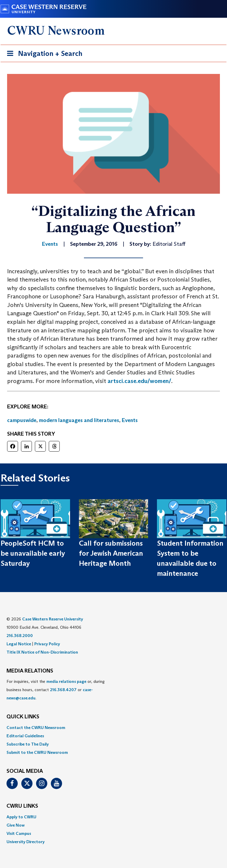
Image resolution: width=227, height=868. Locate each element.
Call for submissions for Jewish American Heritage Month (111, 553)
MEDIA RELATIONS (30, 671)
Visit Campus (19, 833)
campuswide (22, 420)
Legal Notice (19, 644)
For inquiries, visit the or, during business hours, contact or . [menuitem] (56, 690)
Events (130, 420)
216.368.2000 (20, 636)
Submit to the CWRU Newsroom (37, 752)
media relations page (66, 681)
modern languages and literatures (79, 420)
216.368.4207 (63, 690)
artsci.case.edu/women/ (139, 381)
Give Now (16, 825)
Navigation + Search (43, 55)
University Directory (26, 842)
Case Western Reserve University (53, 619)
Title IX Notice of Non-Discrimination (42, 652)
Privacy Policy (47, 644)
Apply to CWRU (21, 817)
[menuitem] (113, 728)
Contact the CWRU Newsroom (36, 728)
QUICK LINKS (23, 717)
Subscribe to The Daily (28, 744)
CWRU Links (22, 806)
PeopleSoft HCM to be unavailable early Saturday (33, 553)
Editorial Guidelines (25, 736)
